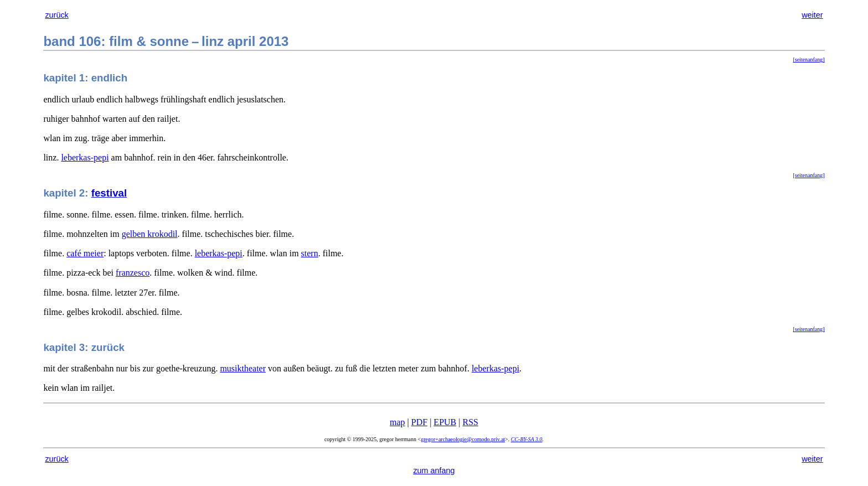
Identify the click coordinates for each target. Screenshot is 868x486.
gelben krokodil (150, 234)
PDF (419, 422)
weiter (812, 15)
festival (109, 193)
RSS (470, 422)
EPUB (445, 422)
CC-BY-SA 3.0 (527, 439)
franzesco (133, 273)
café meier (85, 253)
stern (310, 253)
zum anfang (434, 471)
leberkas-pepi (85, 157)
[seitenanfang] (808, 60)
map (397, 422)
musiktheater (243, 368)
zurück (56, 15)
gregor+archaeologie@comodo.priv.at (463, 439)
